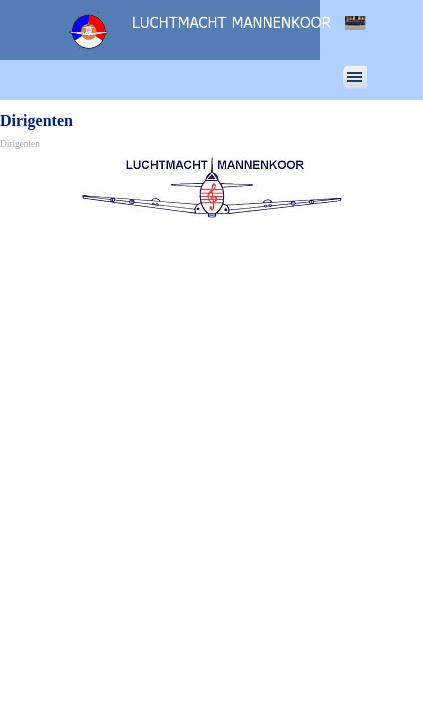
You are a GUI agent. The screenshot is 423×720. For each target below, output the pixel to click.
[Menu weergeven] (355, 77)
